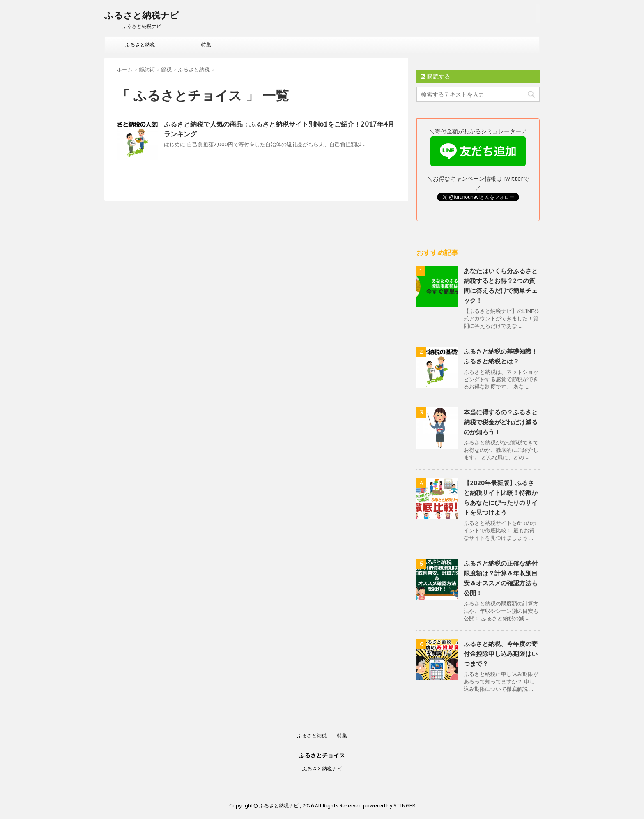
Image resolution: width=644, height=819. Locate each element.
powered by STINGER (389, 806)
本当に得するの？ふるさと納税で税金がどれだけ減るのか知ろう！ (501, 422)
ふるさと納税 (140, 45)
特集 (206, 45)
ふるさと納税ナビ (142, 15)
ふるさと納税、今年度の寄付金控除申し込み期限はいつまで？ (501, 654)
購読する (435, 76)
